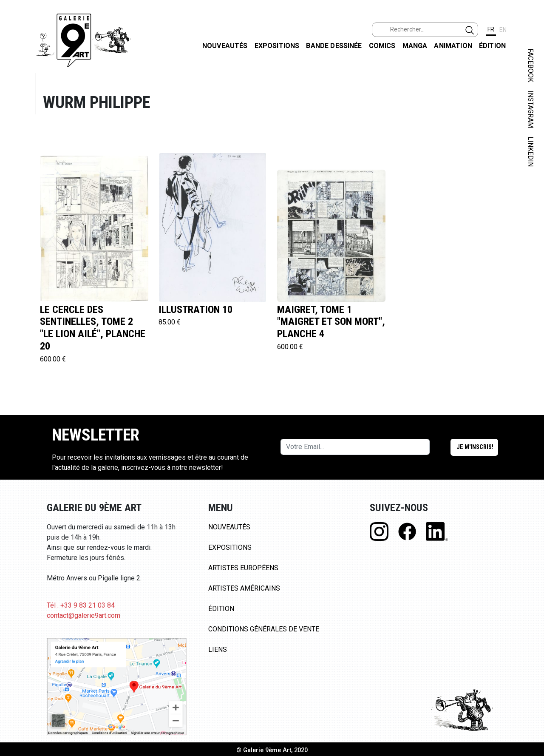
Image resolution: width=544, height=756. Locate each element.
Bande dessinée (334, 46)
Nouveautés (225, 46)
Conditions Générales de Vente (264, 629)
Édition (492, 46)
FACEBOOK (531, 65)
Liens (218, 649)
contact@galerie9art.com (84, 615)
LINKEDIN (531, 152)
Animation (453, 46)
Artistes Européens (243, 568)
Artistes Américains (244, 588)
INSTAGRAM (531, 109)
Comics (382, 46)
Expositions (277, 46)
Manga (415, 46)
